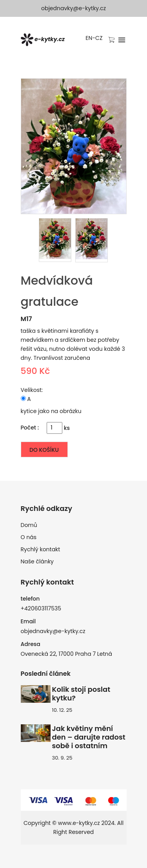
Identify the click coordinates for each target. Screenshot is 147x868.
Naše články (37, 561)
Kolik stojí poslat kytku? (81, 694)
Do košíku (44, 450)
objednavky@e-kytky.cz (73, 8)
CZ (99, 38)
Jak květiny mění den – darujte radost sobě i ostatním (89, 737)
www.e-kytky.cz (79, 823)
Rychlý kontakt (41, 549)
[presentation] (55, 240)
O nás (29, 537)
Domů (29, 525)
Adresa (31, 644)
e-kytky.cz (43, 40)
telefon (30, 599)
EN (89, 38)
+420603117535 (41, 608)
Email (28, 621)
